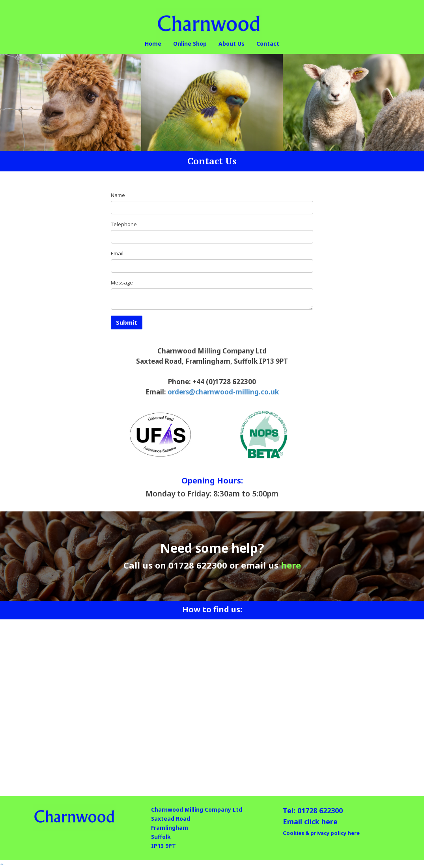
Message (122, 283)
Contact (268, 44)
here (291, 565)
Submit (127, 322)
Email (117, 253)
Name (118, 195)
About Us (232, 44)
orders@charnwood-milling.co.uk (223, 392)
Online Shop (190, 44)
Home (153, 44)
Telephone (124, 224)
